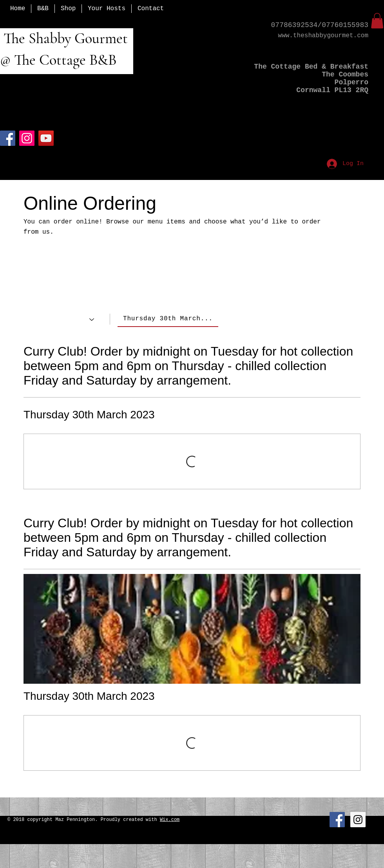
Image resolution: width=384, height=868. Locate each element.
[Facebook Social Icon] (337, 820)
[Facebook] (8, 138)
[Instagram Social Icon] (358, 820)
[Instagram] (27, 138)
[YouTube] (46, 138)
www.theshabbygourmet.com (323, 36)
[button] (377, 21)
